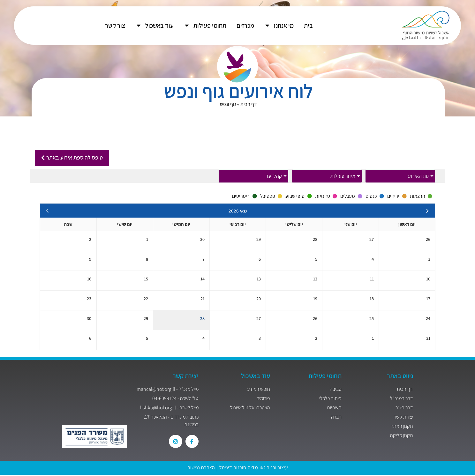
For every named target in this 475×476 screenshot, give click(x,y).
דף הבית (249, 104)
